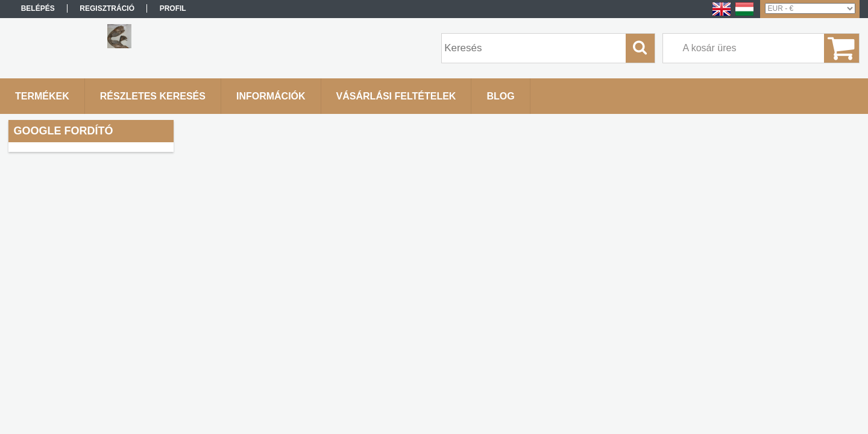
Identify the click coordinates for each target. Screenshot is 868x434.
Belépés (38, 8)
